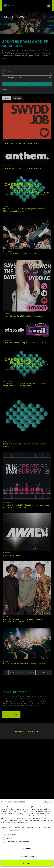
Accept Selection (27, 856)
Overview (48, 802)
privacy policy (15, 830)
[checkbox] (8, 835)
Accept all (27, 863)
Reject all (27, 849)
